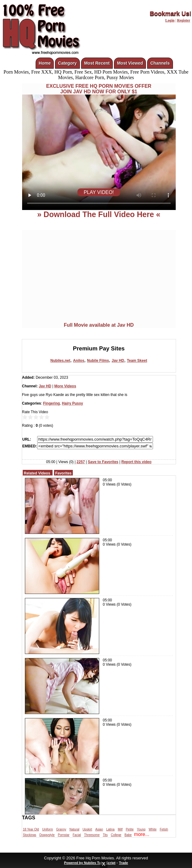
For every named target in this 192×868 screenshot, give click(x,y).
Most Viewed (130, 63)
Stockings (30, 835)
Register (184, 20)
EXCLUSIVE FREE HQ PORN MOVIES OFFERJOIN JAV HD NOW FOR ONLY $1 (99, 89)
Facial (77, 835)
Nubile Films (98, 361)
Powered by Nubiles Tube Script (90, 863)
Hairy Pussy (73, 403)
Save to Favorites (103, 462)
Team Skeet (137, 361)
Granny (61, 829)
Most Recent (97, 63)
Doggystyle (47, 835)
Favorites (63, 473)
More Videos (65, 386)
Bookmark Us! (170, 14)
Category (67, 63)
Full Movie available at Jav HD (99, 325)
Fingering (51, 403)
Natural (74, 829)
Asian (99, 829)
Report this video (136, 462)
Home (45, 63)
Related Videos (37, 473)
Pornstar (64, 835)
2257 (81, 462)
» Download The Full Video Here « (99, 214)
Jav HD (118, 361)
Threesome (92, 835)
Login (170, 20)
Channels (160, 63)
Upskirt (87, 829)
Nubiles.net (60, 361)
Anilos (79, 361)
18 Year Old (31, 829)
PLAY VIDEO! (99, 192)
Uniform (47, 829)
